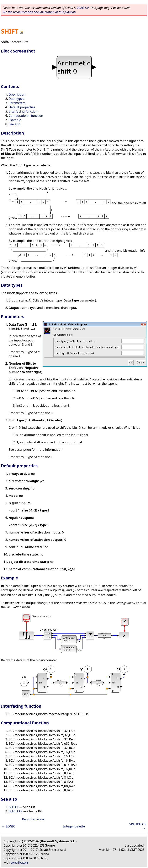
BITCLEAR (16, 811)
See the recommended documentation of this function (39, 12)
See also (15, 124)
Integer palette (74, 826)
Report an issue (33, 819)
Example (15, 120)
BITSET (14, 807)
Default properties (22, 107)
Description (17, 94)
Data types (16, 99)
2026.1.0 (83, 8)
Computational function (26, 116)
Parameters (17, 103)
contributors (20, 862)
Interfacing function (23, 111)
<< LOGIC (8, 826)
